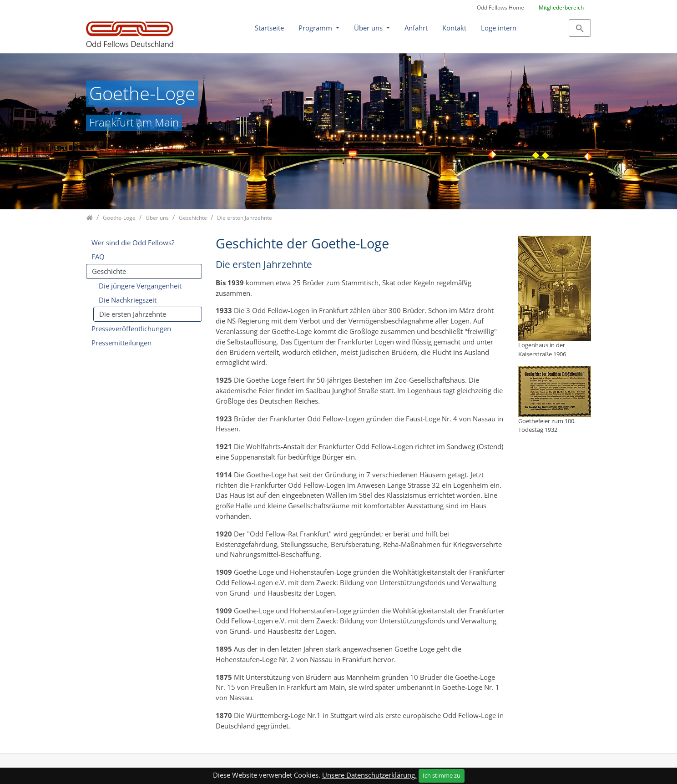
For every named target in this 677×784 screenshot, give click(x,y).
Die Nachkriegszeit (128, 300)
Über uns (369, 28)
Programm (316, 28)
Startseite (269, 28)
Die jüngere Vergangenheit (140, 286)
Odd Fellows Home (500, 8)
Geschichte (109, 271)
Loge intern (499, 28)
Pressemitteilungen (121, 343)
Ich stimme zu (442, 775)
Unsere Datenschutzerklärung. (369, 775)
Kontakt (454, 28)
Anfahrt (416, 28)
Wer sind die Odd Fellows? (133, 243)
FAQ (98, 257)
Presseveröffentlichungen (131, 329)
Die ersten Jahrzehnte (133, 314)
